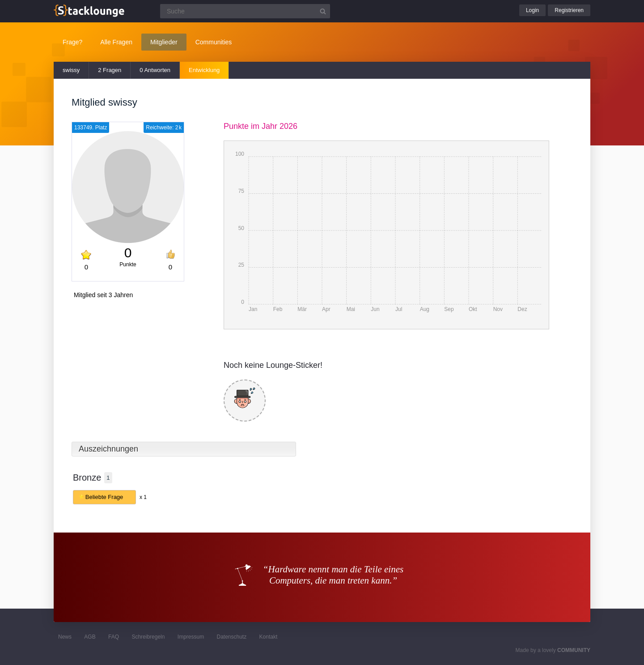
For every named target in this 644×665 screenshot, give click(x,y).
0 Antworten (155, 70)
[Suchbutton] (323, 11)
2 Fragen (110, 70)
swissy (71, 70)
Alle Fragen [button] (116, 42)
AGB (90, 637)
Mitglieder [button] (164, 42)
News (65, 637)
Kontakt (269, 637)
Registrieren (569, 10)
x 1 (143, 497)
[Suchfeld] (245, 11)
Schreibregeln (148, 637)
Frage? (72, 42)
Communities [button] (214, 42)
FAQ (114, 637)
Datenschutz (231, 637)
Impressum (191, 637)
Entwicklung (204, 70)
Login (532, 10)
